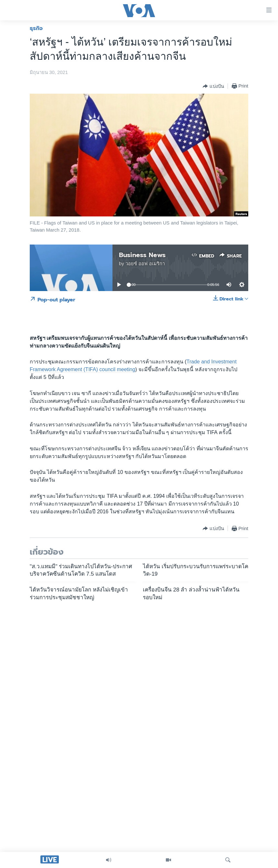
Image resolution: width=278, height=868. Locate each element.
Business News (142, 255)
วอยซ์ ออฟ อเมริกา (145, 264)
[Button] (213, 86)
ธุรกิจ (36, 28)
